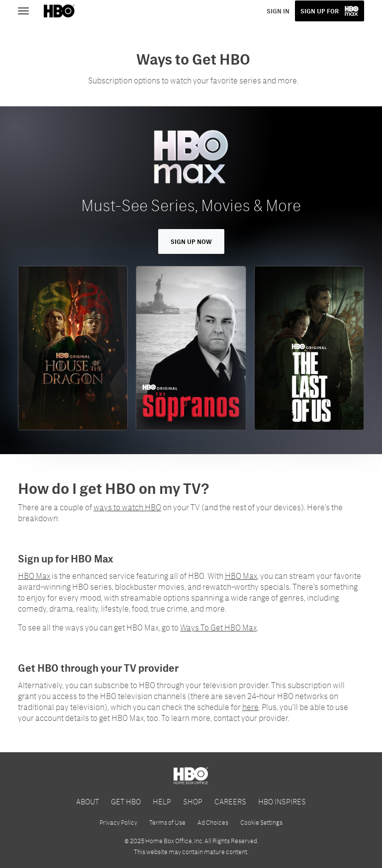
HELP (162, 801)
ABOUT (88, 801)
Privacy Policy (118, 822)
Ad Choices (213, 822)
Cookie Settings (261, 822)
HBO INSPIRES (282, 801)
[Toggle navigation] (28, 10)
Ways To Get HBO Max (218, 627)
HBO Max (34, 576)
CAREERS (230, 801)
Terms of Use (167, 822)
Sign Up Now (191, 241)
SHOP (193, 801)
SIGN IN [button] (278, 11)
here (250, 707)
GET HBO (126, 801)
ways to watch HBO (127, 507)
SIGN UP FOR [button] (320, 11)
